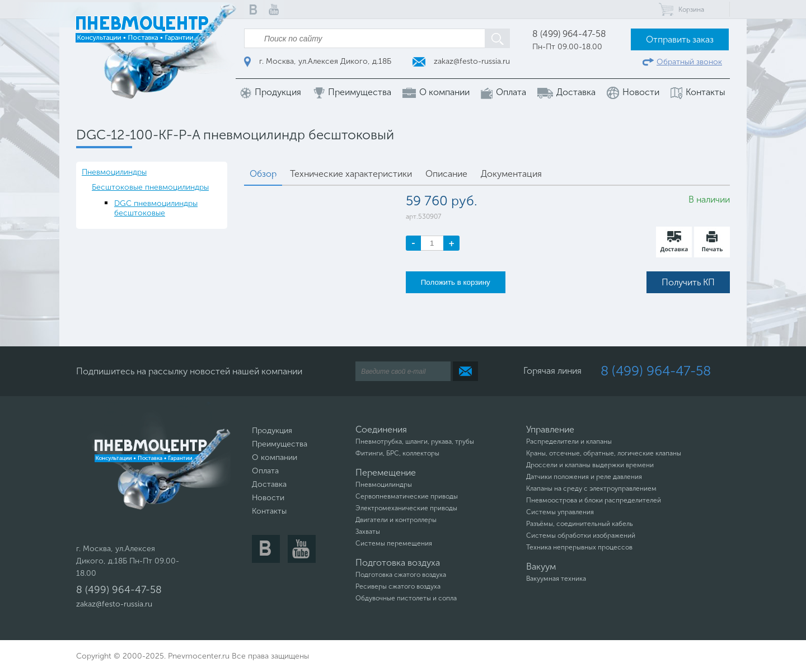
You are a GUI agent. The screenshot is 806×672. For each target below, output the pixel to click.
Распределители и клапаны (569, 441)
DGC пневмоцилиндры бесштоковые (156, 208)
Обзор (263, 174)
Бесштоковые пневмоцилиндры (150, 187)
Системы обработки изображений (581, 535)
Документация (511, 174)
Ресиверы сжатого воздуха (398, 586)
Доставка (566, 92)
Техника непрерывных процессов (579, 547)
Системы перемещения (394, 543)
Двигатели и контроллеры (396, 520)
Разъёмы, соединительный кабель (580, 524)
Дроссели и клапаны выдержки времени (590, 465)
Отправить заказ (680, 39)
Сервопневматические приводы (407, 496)
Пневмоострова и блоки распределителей (594, 500)
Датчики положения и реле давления (584, 477)
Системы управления (560, 512)
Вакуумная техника (556, 579)
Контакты (698, 93)
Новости (633, 93)
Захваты (368, 532)
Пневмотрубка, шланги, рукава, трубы (415, 441)
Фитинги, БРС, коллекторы (397, 453)
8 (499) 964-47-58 (569, 34)
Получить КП (688, 282)
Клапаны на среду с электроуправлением (591, 488)
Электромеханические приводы (406, 508)
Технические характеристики (351, 174)
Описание (446, 174)
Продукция (271, 93)
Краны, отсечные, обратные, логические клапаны (604, 453)
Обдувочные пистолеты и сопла (406, 598)
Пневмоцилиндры (114, 172)
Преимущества (352, 93)
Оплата (503, 93)
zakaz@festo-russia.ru (461, 61)
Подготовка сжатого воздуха (401, 575)
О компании (436, 92)
